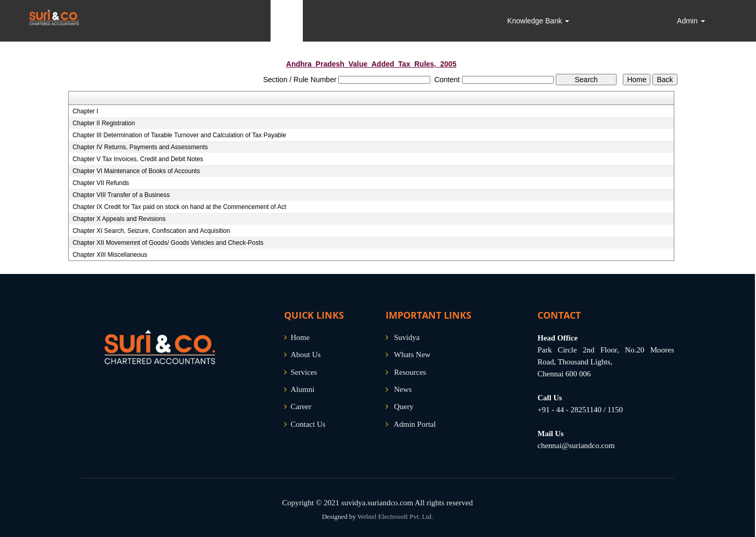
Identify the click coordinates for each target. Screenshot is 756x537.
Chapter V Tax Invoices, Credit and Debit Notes (138, 159)
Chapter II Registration (104, 123)
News (403, 389)
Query (404, 407)
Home (300, 337)
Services (304, 372)
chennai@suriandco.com (576, 446)
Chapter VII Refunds (101, 183)
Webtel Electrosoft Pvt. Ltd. (395, 516)
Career (301, 407)
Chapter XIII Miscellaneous (110, 255)
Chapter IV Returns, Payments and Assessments (140, 147)
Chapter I (85, 111)
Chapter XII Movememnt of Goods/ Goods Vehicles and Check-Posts (168, 243)
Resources (410, 372)
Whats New (412, 355)
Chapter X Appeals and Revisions (119, 219)
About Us (306, 355)
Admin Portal (414, 424)
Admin (691, 21)
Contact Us (308, 424)
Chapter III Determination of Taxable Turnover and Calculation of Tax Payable (179, 135)
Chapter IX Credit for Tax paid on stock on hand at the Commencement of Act (179, 207)
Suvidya (407, 337)
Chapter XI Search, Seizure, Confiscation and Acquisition (151, 231)
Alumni (303, 389)
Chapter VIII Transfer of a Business (121, 195)
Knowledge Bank (538, 21)
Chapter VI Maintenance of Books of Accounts (136, 171)
